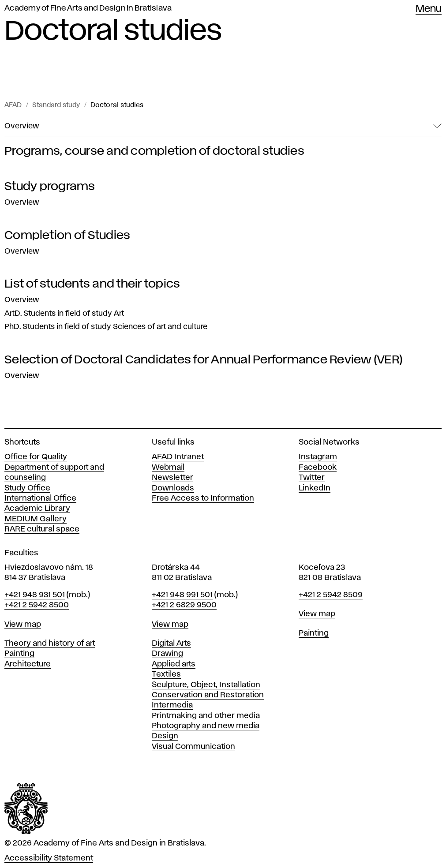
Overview (22, 202)
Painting (19, 654)
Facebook (318, 468)
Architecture (28, 664)
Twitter (312, 478)
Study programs (50, 187)
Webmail (168, 468)
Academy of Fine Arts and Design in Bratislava (88, 8)
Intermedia (172, 705)
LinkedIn (315, 488)
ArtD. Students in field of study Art (64, 314)
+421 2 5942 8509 (331, 595)
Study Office (27, 488)
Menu (429, 9)
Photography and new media (206, 726)
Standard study (56, 105)
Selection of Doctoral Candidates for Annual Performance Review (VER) (204, 360)
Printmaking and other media (206, 716)
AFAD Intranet (178, 457)
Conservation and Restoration (208, 695)
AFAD (13, 105)
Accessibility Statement (49, 858)
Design (165, 736)
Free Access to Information (203, 498)
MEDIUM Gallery (36, 519)
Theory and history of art (50, 644)
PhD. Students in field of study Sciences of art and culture (106, 327)
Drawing (167, 654)
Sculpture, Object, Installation (206, 685)
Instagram (318, 457)
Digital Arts (171, 644)
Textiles (166, 674)
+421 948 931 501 (35, 595)
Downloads (173, 488)
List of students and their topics (92, 284)
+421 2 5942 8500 (37, 605)
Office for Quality (36, 457)
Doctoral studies (117, 105)
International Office (40, 498)
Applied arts (174, 664)
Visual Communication (193, 747)
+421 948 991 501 (182, 595)
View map (23, 625)
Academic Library (37, 509)
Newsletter (172, 478)
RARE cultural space (42, 529)
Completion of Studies (67, 236)
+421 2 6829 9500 (184, 605)
